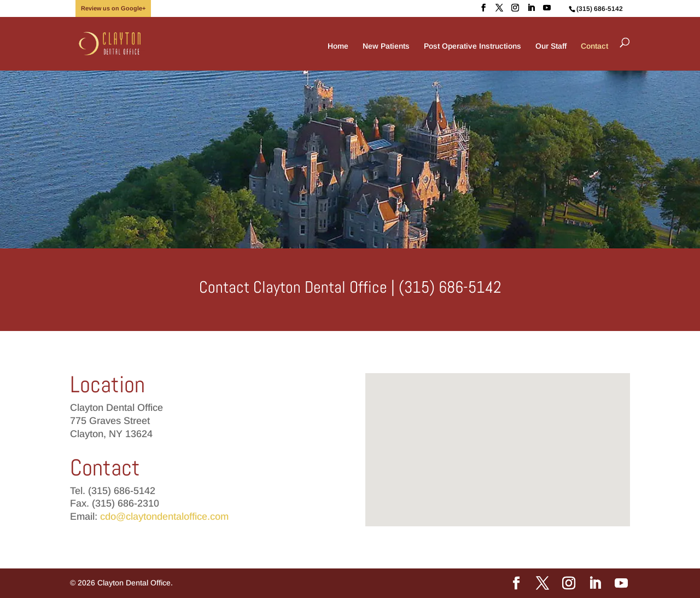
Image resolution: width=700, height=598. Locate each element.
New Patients (386, 46)
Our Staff (551, 46)
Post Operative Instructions (472, 46)
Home (338, 46)
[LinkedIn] (531, 8)
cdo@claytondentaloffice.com (164, 516)
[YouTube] (547, 8)
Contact (594, 46)
